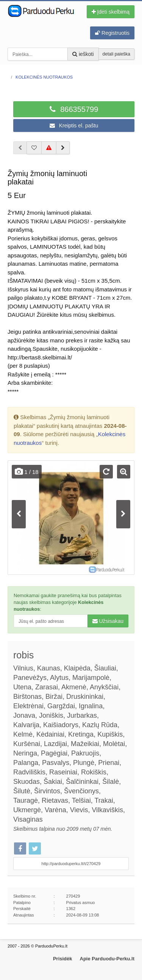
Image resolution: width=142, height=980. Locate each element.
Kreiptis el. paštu (74, 125)
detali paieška (116, 54)
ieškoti (83, 54)
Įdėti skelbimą (111, 12)
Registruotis (112, 33)
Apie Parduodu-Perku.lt (107, 959)
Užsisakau (108, 621)
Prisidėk (63, 959)
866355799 (74, 109)
